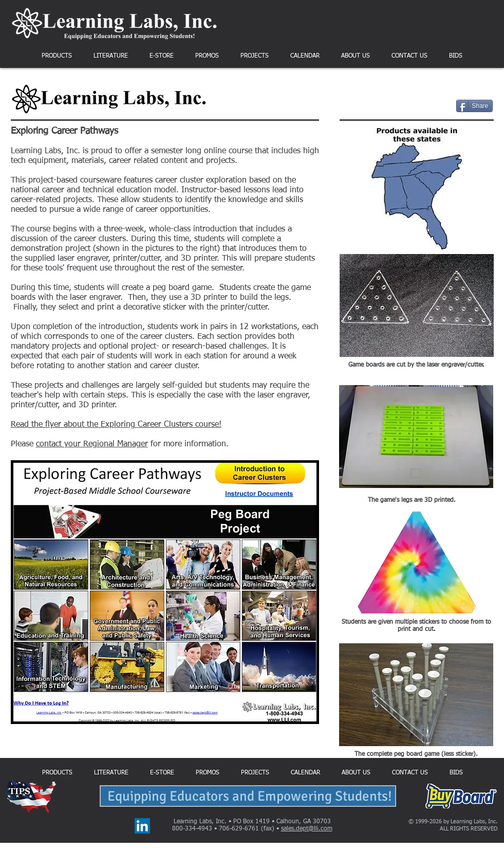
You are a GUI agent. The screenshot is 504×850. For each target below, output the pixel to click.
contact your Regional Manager (92, 444)
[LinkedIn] (142, 826)
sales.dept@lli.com (307, 829)
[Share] (474, 106)
